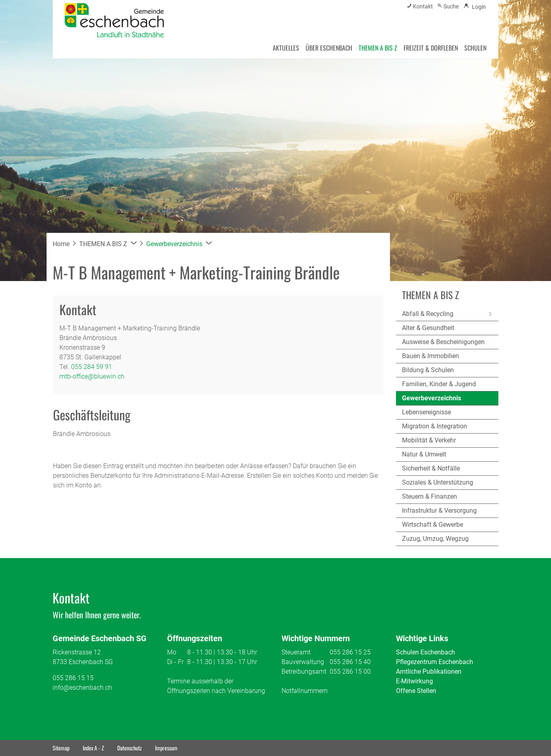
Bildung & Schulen (428, 370)
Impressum (166, 748)
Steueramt (296, 652)
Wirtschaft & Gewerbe (433, 525)
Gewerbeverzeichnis (432, 400)
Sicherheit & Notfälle (431, 468)
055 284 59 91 (92, 367)
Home (61, 244)
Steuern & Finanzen (430, 496)
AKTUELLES (286, 48)
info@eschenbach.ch (82, 688)
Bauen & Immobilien (431, 356)
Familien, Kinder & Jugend (439, 384)
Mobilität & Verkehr (429, 440)
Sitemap (61, 748)
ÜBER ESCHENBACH (329, 48)
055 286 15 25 (350, 652)
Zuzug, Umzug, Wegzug (435, 539)
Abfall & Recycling (428, 314)
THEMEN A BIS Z (378, 48)
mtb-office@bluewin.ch (92, 376)
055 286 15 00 (350, 671)
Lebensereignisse (427, 412)
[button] (108, 244)
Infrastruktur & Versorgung (439, 510)
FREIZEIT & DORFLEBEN (431, 48)
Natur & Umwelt (424, 454)
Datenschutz (130, 748)
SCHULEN (475, 48)
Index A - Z (93, 748)
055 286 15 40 (350, 662)
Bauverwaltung (303, 662)
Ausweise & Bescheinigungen (443, 342)
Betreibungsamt (304, 671)
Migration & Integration (435, 426)
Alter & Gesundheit (428, 328)
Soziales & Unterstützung (438, 482)
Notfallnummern (305, 691)
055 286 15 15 (73, 678)
